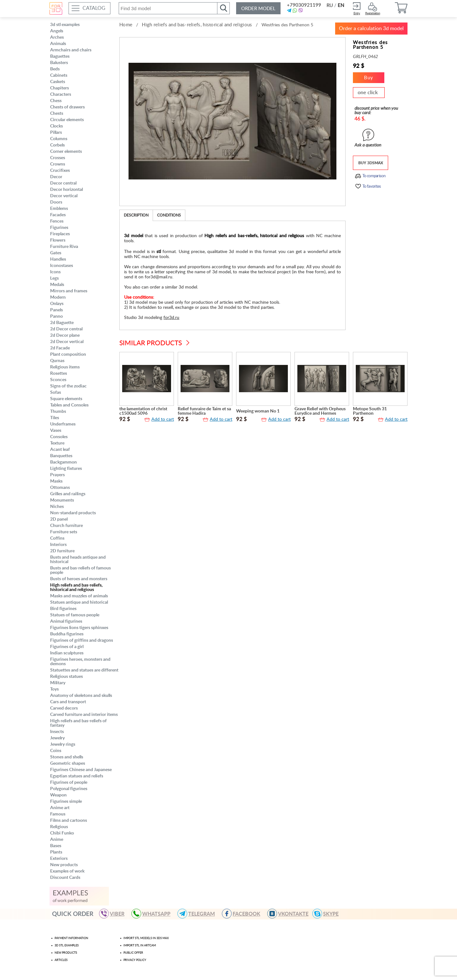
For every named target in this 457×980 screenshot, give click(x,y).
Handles (58, 259)
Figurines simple (66, 802)
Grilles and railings (68, 494)
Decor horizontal (66, 190)
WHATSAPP (154, 914)
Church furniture (66, 526)
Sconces (58, 380)
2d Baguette (62, 323)
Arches (57, 37)
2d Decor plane (65, 335)
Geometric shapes (68, 763)
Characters (61, 94)
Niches (57, 507)
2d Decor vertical (67, 342)
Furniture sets (64, 532)
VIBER (115, 914)
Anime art (60, 808)
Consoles (59, 437)
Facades (58, 215)
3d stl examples (65, 25)
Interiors (58, 545)
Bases (56, 846)
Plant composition (68, 354)
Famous (58, 814)
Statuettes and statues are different (84, 670)
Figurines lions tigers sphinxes (79, 628)
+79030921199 (304, 5)
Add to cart (163, 419)
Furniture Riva (64, 247)
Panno (56, 316)
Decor (56, 177)
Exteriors (59, 859)
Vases (56, 431)
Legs (54, 278)
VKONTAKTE (291, 914)
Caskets (58, 82)
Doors (56, 202)
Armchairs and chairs (71, 50)
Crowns (58, 164)
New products (64, 865)
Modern (58, 297)
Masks (56, 481)
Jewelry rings (63, 744)
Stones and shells (67, 757)
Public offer (133, 953)
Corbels (57, 145)
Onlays (57, 304)
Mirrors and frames (69, 291)
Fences (57, 221)
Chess (56, 101)
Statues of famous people (75, 615)
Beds (55, 69)
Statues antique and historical (79, 602)
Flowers (58, 240)
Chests (57, 114)
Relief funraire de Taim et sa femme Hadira (204, 411)
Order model (258, 9)
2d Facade (60, 348)
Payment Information (71, 938)
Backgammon (63, 462)
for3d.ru (171, 318)
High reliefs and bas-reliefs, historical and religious (76, 587)
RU (330, 6)
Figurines (59, 228)
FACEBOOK (244, 914)
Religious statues (66, 677)
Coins (56, 751)
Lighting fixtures (66, 469)
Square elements (66, 399)
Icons (55, 272)
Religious (59, 827)
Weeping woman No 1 (258, 411)
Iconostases (62, 266)
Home (126, 25)
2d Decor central (66, 329)
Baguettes (60, 56)
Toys (54, 689)
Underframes (63, 424)
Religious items (65, 367)
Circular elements (67, 120)
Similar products (151, 343)
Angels (57, 31)
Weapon (58, 795)
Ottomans (60, 488)
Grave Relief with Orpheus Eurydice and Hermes (320, 411)
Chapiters (60, 88)
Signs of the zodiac (68, 386)
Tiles (55, 418)
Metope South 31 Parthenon (370, 411)
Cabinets (59, 75)
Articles (61, 960)
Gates (56, 253)
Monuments (62, 500)
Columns (59, 139)
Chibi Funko (62, 833)
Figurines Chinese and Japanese (81, 770)
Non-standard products (73, 513)
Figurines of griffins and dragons (82, 640)
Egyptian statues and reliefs (77, 776)
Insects (57, 732)
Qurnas (57, 361)
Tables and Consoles (69, 405)
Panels (56, 310)
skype (328, 914)
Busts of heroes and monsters (79, 579)
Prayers (57, 475)
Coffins (57, 538)
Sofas (56, 393)
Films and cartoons (69, 821)
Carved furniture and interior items (84, 715)
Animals (58, 44)
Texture (57, 443)
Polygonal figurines (69, 789)
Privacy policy (135, 960)
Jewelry (57, 738)
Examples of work (67, 871)
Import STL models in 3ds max (146, 938)
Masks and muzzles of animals (79, 596)
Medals (57, 285)
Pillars (56, 133)
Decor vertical (64, 196)
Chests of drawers (67, 107)
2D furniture (62, 551)
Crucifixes (60, 171)
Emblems (59, 209)
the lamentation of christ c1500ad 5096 (143, 411)
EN (341, 6)
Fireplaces (60, 234)
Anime (57, 840)
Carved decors (64, 708)
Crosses (58, 158)
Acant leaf (60, 450)
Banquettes (61, 456)
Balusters (59, 63)
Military (58, 683)
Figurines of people (69, 782)
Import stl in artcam (140, 946)
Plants (56, 852)
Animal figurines (66, 621)
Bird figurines (63, 609)
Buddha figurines (67, 634)
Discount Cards (65, 878)
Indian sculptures (67, 653)
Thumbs (58, 412)
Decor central (63, 183)
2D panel (59, 519)
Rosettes (59, 373)
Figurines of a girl (67, 647)
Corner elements (66, 152)
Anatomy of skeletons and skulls (81, 696)
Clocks (56, 126)
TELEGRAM (199, 914)
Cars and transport (68, 702)
